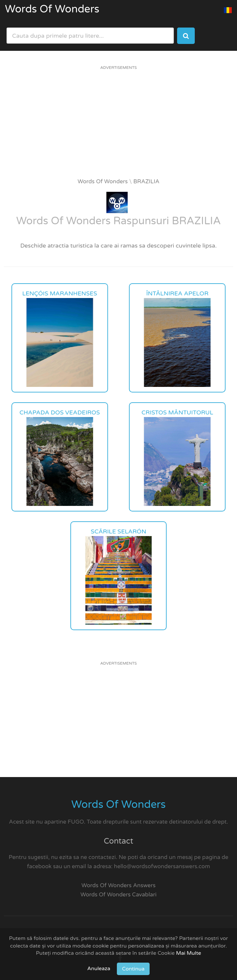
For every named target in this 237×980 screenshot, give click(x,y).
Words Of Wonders (52, 9)
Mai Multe (189, 953)
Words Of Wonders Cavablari (119, 895)
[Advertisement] (119, 126)
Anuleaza (99, 969)
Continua (133, 969)
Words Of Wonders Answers (119, 885)
